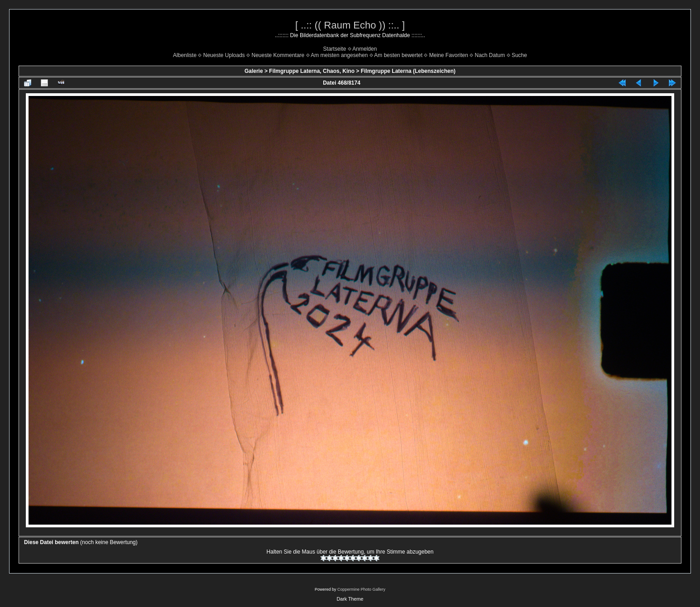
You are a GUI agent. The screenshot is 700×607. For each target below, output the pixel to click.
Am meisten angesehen (339, 55)
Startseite (335, 49)
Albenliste (185, 55)
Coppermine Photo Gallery (361, 589)
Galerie (254, 71)
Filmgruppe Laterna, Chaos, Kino (312, 71)
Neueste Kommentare (278, 55)
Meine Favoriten (449, 55)
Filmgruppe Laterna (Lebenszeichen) (408, 71)
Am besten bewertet (398, 55)
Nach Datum (490, 55)
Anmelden (364, 49)
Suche (519, 55)
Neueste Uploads (224, 55)
